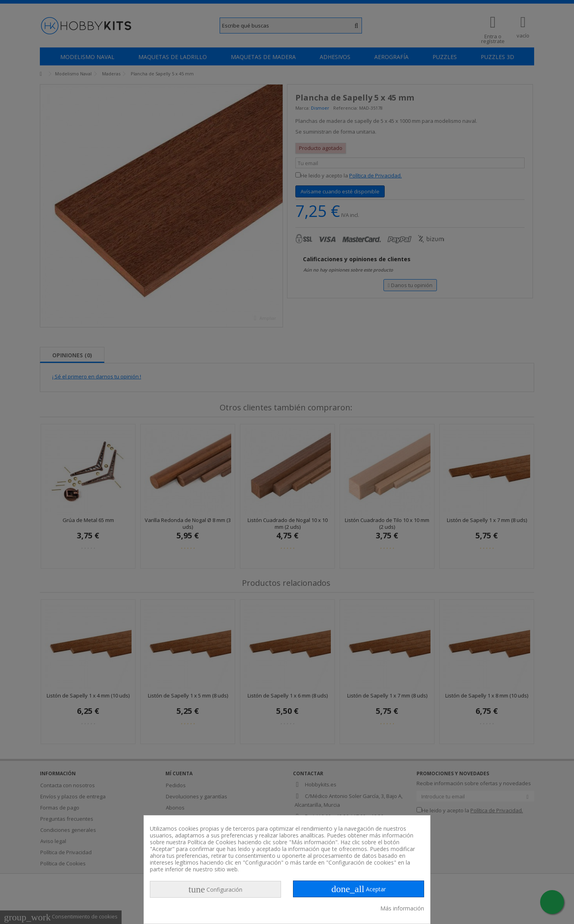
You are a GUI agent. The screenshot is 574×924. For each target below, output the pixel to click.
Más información (402, 908)
